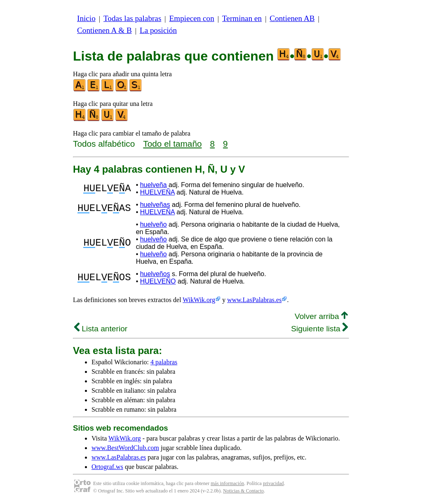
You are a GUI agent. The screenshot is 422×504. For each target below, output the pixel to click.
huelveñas (155, 205)
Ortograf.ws (107, 467)
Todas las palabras (132, 18)
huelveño (154, 224)
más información (227, 483)
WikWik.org (199, 300)
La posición (158, 30)
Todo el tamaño (172, 144)
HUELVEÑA (157, 192)
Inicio (86, 18)
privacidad (273, 483)
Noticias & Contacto (243, 491)
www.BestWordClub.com (125, 448)
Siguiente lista (319, 329)
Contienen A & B (104, 30)
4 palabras (164, 362)
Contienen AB (292, 18)
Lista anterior (101, 329)
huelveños (155, 274)
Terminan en (242, 18)
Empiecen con (192, 18)
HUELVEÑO (158, 281)
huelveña (154, 185)
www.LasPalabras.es (254, 300)
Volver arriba (321, 316)
